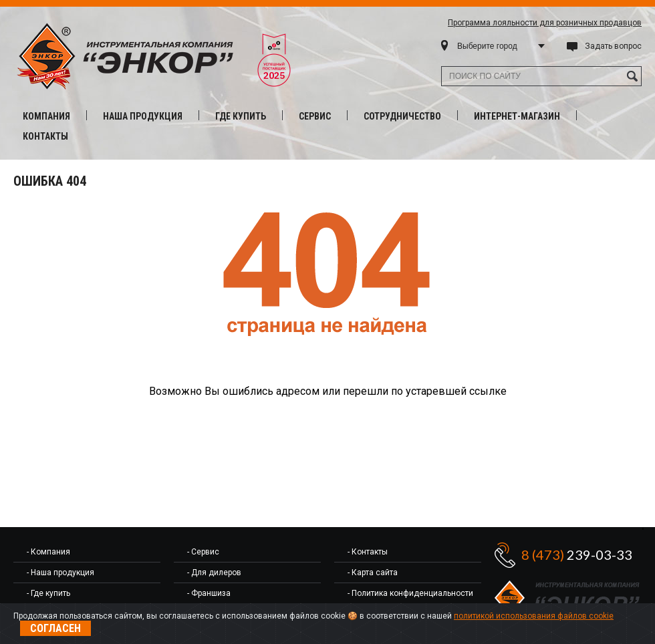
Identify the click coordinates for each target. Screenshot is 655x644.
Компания (46, 116)
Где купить (241, 116)
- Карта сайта (373, 573)
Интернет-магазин (517, 116)
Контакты (45, 136)
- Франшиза (209, 593)
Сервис (315, 116)
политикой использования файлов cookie (534, 616)
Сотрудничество (402, 116)
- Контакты (368, 552)
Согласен (55, 628)
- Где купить (48, 593)
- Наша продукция (60, 573)
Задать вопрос (613, 46)
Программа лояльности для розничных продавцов (545, 23)
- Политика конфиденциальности (410, 593)
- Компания (48, 552)
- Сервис (203, 552)
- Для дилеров (214, 573)
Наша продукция (143, 116)
